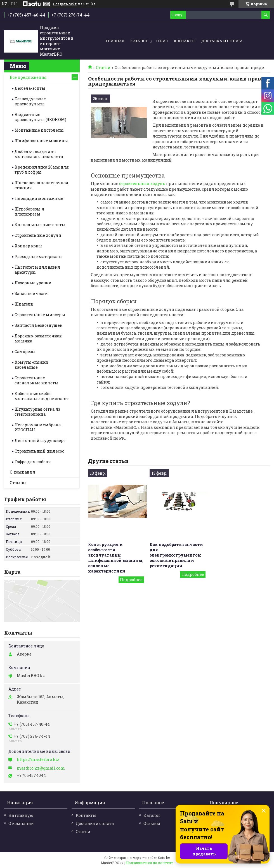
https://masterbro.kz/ (38, 760)
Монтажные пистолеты (39, 130)
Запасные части (31, 293)
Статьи (103, 68)
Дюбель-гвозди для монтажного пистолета (39, 154)
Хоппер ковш (28, 246)
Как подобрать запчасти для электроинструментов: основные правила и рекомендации (176, 555)
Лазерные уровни (33, 283)
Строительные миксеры (40, 315)
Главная (115, 41)
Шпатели (24, 304)
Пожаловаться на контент (150, 863)
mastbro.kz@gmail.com (41, 768)
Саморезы (25, 352)
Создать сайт (65, 4)
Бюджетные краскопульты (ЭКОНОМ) (40, 117)
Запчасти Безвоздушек (38, 325)
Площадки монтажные (39, 198)
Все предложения (28, 77)
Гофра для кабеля (33, 462)
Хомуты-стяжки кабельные (31, 365)
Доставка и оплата (222, 41)
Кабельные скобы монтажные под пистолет (42, 396)
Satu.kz (164, 858)
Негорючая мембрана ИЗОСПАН (38, 427)
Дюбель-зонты (30, 88)
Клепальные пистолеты (40, 225)
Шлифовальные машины (41, 141)
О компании (23, 472)
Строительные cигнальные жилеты (36, 380)
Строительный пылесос (39, 451)
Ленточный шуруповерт (40, 440)
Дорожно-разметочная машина (38, 338)
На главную (21, 815)
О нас (162, 41)
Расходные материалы (39, 256)
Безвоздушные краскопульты (30, 101)
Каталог (139, 41)
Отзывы (18, 483)
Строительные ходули (38, 235)
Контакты (185, 41)
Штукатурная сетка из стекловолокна (37, 412)
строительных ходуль (142, 184)
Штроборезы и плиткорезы (29, 211)
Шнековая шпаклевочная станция (41, 185)
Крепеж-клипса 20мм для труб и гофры (42, 170)
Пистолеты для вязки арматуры (37, 270)
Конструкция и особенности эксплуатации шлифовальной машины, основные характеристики (116, 558)
